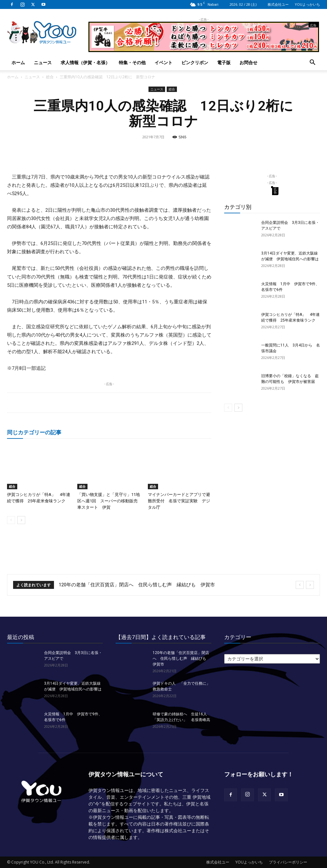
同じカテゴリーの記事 (34, 432)
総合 (50, 77)
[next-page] (21, 520)
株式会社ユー (278, 4)
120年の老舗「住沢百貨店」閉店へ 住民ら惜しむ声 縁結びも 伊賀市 (137, 585)
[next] (310, 585)
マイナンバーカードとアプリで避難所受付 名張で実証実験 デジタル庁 (179, 501)
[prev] (300, 585)
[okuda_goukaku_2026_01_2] (204, 49)
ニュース (43, 62)
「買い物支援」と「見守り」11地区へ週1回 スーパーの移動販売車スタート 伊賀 (109, 501)
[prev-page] (11, 520)
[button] (312, 63)
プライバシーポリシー (288, 862)
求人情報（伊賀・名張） (85, 62)
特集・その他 (132, 62)
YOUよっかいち (307, 4)
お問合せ (248, 62)
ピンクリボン (195, 62)
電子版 (224, 62)
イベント (163, 62)
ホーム (18, 62)
